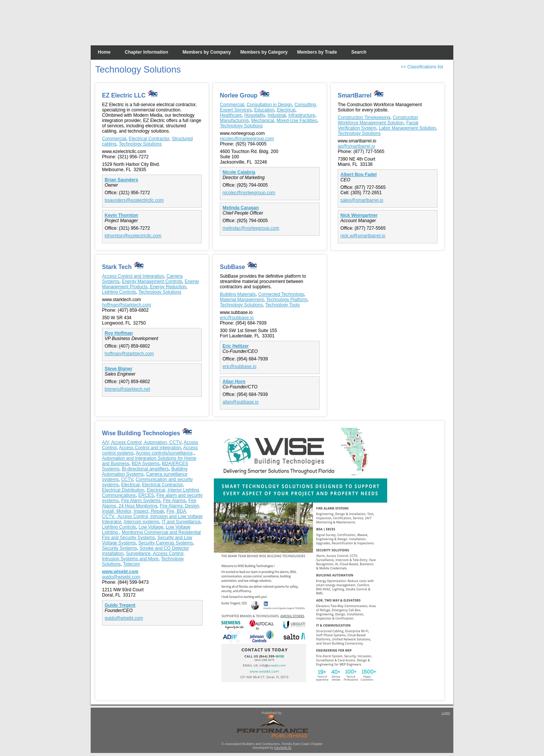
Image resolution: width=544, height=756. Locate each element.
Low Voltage (151, 527)
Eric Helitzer (236, 346)
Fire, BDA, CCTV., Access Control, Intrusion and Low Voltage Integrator (152, 516)
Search (359, 52)
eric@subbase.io (237, 318)
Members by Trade (317, 52)
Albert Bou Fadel (359, 175)
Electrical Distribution (123, 490)
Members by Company (207, 52)
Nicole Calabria (239, 172)
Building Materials (238, 294)
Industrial (277, 115)
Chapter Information (146, 52)
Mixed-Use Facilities (297, 121)
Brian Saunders (121, 180)
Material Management (242, 300)
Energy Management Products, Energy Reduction (151, 284)
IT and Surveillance (181, 522)
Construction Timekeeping (364, 117)
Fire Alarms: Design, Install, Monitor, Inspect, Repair (151, 509)
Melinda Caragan (241, 208)
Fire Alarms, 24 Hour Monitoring (149, 503)
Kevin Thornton (121, 215)
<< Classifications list (422, 67)
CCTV (127, 479)
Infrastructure (302, 115)
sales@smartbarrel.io (362, 200)
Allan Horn (234, 382)
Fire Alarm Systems (141, 501)
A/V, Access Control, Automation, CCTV (142, 442)
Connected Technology (281, 294)
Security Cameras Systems (166, 543)
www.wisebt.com (120, 572)
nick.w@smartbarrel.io (363, 236)
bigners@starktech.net (127, 389)
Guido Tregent (120, 605)
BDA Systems (146, 464)
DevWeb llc (283, 748)
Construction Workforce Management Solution (378, 120)
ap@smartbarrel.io (356, 146)
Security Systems (120, 548)
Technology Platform (287, 300)
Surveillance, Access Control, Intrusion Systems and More (143, 556)
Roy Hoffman (119, 333)
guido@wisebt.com (121, 577)
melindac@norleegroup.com (251, 228)
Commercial (114, 139)
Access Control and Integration (133, 276)
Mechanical (263, 121)
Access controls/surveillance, (165, 453)
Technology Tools (283, 305)
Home (104, 52)
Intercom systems (141, 522)
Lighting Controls (119, 292)
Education (264, 110)
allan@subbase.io (241, 402)
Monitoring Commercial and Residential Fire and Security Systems (151, 535)
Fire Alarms (174, 501)
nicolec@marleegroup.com (247, 139)
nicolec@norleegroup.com (249, 193)
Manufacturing (234, 121)
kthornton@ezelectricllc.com (133, 236)
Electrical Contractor (149, 139)
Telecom (132, 564)
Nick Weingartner (359, 215)
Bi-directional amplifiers (145, 469)
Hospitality (255, 115)
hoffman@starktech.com (127, 305)
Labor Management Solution (407, 128)
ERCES (146, 495)
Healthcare (231, 115)
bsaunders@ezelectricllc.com (134, 200)
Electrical (286, 110)
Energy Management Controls (152, 281)
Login (446, 713)
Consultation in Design (269, 105)
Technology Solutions (140, 144)
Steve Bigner (118, 369)
